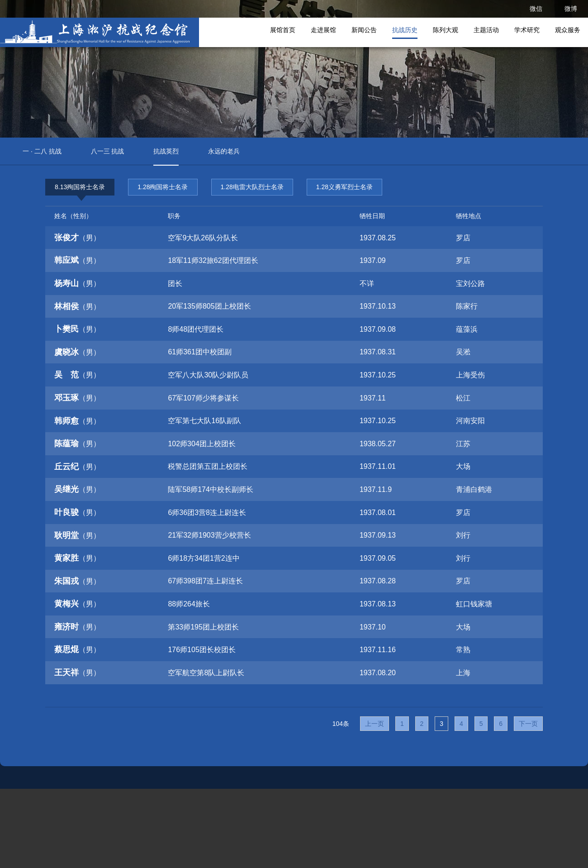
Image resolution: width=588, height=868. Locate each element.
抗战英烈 (166, 151)
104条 (341, 724)
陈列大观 (446, 30)
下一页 (528, 724)
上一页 (375, 724)
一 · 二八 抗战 (42, 151)
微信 (536, 9)
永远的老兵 (224, 151)
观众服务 (568, 30)
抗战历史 (405, 30)
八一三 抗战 (108, 151)
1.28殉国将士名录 (163, 187)
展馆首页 (283, 30)
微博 (571, 9)
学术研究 (527, 30)
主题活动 (486, 30)
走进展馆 (323, 30)
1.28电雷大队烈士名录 (252, 187)
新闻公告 (364, 30)
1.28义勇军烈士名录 (344, 187)
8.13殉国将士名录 (80, 189)
